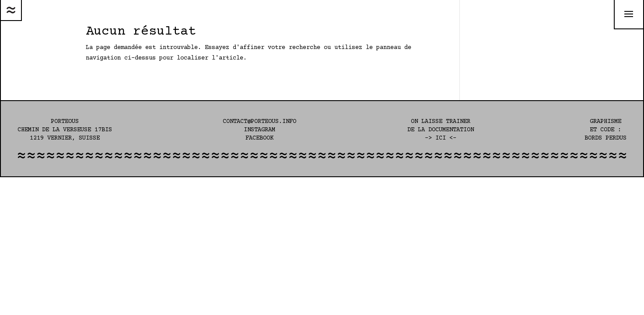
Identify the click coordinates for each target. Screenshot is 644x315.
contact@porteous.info (259, 122)
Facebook (259, 138)
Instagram (259, 130)
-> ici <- (441, 138)
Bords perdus (605, 138)
